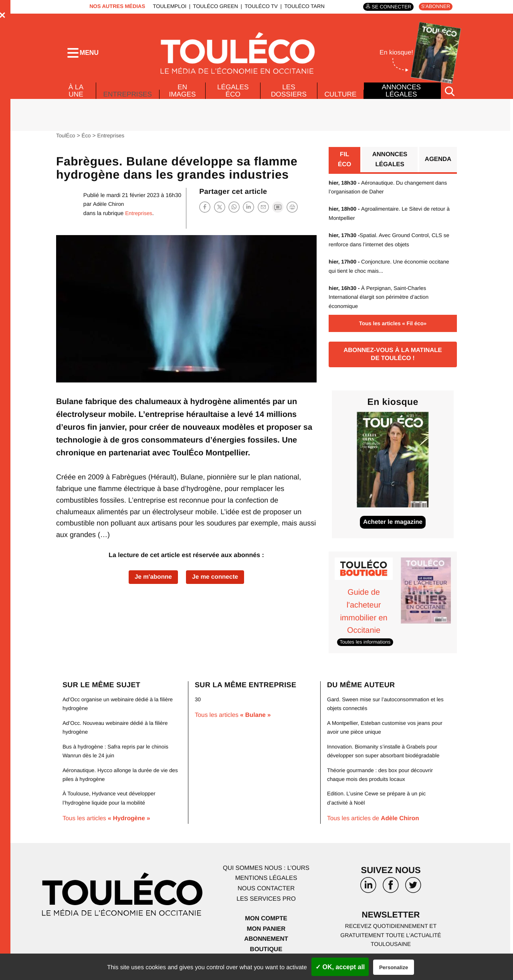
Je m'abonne (152, 580)
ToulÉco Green (213, 6)
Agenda (437, 163)
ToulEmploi (168, 6)
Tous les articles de (375, 824)
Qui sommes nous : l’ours (266, 874)
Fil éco (344, 163)
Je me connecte (216, 580)
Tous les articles (108, 824)
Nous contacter (266, 894)
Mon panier (266, 934)
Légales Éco (233, 93)
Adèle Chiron (109, 207)
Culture (340, 97)
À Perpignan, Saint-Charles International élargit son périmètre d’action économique (381, 301)
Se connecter (389, 7)
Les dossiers (288, 93)
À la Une (76, 93)
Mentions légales (266, 884)
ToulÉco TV (259, 6)
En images (184, 93)
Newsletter (391, 921)
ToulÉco (66, 138)
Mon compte (266, 924)
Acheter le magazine (393, 528)
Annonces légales (401, 93)
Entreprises (128, 95)
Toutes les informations (367, 647)
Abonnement (266, 945)
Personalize (394, 967)
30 (198, 705)
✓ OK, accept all (340, 967)
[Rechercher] (450, 94)
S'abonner (435, 7)
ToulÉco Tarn (302, 6)
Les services (266, 904)
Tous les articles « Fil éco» (393, 327)
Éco (87, 138)
